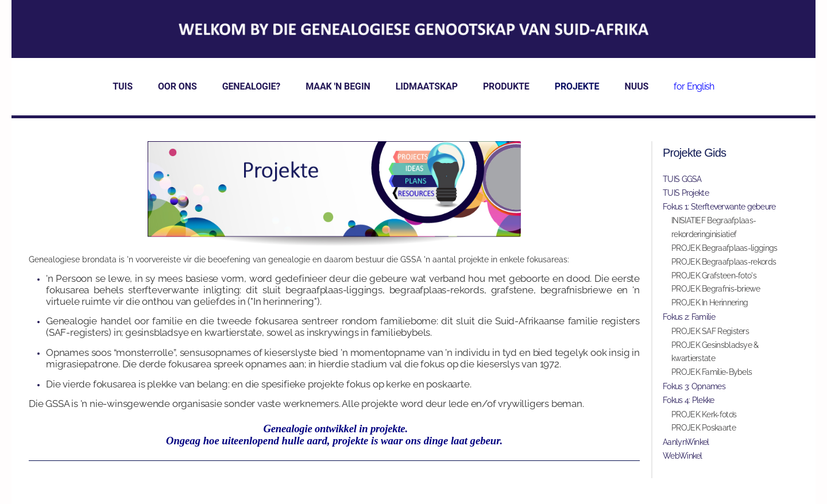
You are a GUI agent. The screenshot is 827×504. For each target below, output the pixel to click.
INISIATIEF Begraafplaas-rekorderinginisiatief (714, 230)
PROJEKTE (577, 89)
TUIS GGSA (682, 182)
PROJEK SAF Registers (710, 334)
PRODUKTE (506, 89)
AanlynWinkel (686, 445)
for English (694, 89)
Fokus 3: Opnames (694, 389)
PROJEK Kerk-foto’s (704, 417)
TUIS (123, 89)
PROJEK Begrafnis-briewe (716, 292)
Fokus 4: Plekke (689, 403)
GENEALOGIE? (252, 89)
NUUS (637, 89)
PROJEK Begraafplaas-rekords (724, 265)
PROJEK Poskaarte (704, 431)
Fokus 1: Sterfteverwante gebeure (719, 210)
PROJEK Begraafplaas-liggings (724, 251)
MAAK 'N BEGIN (338, 89)
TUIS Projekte (686, 196)
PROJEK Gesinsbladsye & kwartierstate (715, 355)
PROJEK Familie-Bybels (712, 375)
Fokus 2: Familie (689, 320)
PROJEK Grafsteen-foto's (714, 278)
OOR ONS (177, 89)
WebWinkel (683, 459)
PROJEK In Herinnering (710, 305)
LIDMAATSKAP (427, 89)
